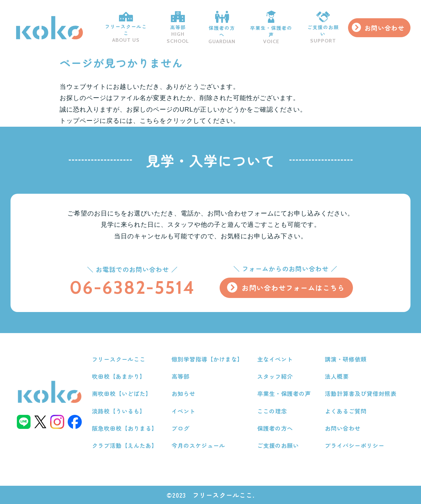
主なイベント (275, 359)
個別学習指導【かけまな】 (207, 359)
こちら (150, 121)
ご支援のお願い (322, 28)
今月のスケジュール (198, 445)
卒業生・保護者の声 (269, 28)
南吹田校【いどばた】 (122, 393)
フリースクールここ (122, 28)
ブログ (181, 428)
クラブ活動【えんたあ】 (125, 445)
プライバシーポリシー (355, 445)
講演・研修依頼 (346, 359)
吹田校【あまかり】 (119, 376)
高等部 (175, 28)
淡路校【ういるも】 (119, 411)
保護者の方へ (220, 28)
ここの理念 (272, 411)
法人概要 (337, 376)
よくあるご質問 (346, 411)
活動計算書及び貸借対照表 (361, 393)
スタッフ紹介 (275, 376)
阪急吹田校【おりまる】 (125, 428)
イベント (183, 411)
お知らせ (183, 393)
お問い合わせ (384, 28)
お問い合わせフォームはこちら (293, 288)
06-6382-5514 (132, 287)
